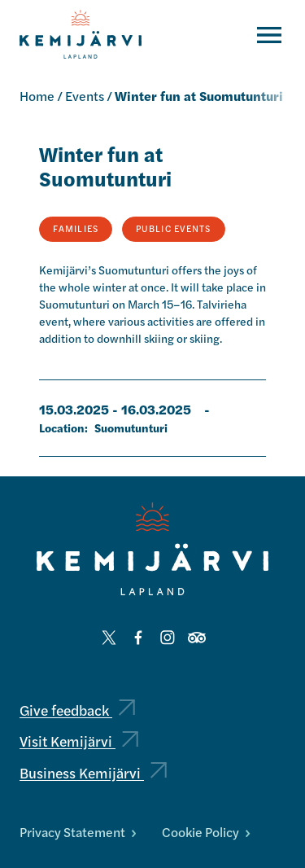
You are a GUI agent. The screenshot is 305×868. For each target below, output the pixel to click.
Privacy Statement (78, 832)
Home (37, 96)
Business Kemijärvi (93, 772)
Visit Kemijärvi (79, 741)
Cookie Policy (206, 832)
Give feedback (77, 710)
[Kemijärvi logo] (152, 549)
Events (85, 96)
